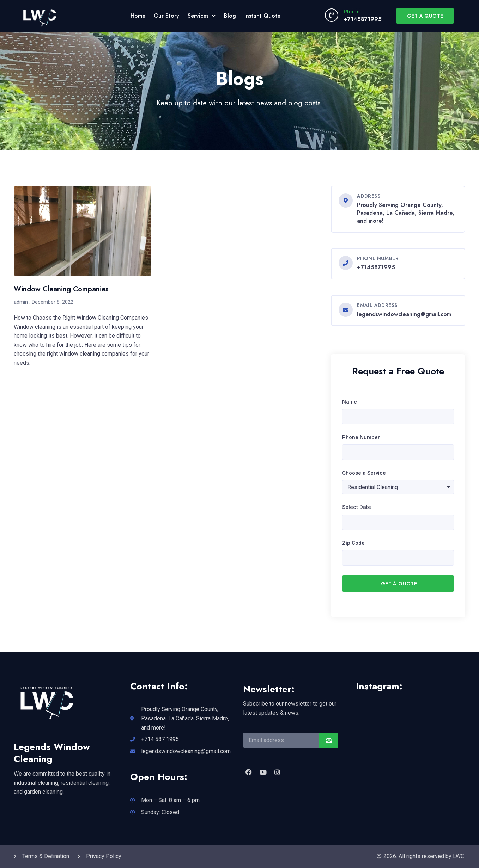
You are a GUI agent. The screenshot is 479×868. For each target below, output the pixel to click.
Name (350, 402)
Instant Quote (262, 16)
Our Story (166, 16)
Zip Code (353, 543)
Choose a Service (364, 473)
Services (202, 16)
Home (138, 16)
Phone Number (361, 437)
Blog (230, 16)
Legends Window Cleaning (52, 753)
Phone (352, 12)
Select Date (357, 507)
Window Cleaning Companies (61, 289)
